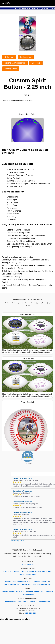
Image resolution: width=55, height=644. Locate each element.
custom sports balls (29, 303)
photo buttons (6, 303)
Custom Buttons (8, 591)
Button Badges (34, 591)
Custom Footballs (27, 571)
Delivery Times (11, 69)
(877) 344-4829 (30, 613)
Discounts (36, 63)
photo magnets (17, 303)
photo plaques (42, 303)
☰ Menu (6, 3)
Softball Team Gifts (44, 584)
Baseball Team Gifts (41, 581)
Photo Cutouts (11, 601)
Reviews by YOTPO (18, 541)
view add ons (6, 619)
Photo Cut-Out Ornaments (27, 601)
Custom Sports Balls (11, 571)
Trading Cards (27, 564)
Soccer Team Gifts (29, 584)
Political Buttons (28, 594)
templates (26, 619)
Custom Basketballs (43, 571)
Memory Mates (44, 601)
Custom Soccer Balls (27, 574)
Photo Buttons (21, 591)
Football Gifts (10, 581)
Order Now (9, 57)
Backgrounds (26, 57)
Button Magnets (47, 591)
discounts (17, 619)
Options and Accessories (15, 63)
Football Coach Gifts (25, 581)
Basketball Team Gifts (12, 584)
